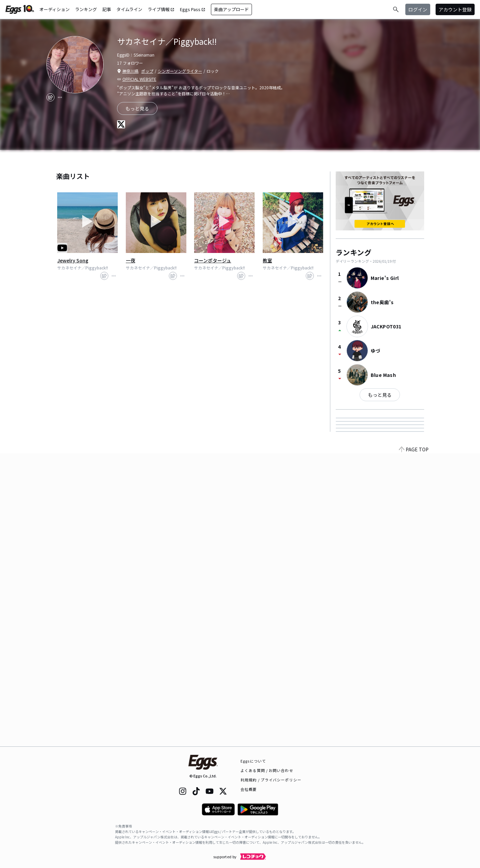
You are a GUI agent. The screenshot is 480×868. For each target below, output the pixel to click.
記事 (107, 9)
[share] (50, 97)
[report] (60, 97)
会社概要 (249, 789)
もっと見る (380, 395)
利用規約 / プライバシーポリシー (271, 780)
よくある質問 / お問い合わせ (267, 770)
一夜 (131, 260)
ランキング (86, 9)
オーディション (54, 9)
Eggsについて (253, 761)
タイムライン (129, 9)
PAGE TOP (414, 742)
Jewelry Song (73, 260)
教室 (267, 260)
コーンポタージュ (213, 260)
